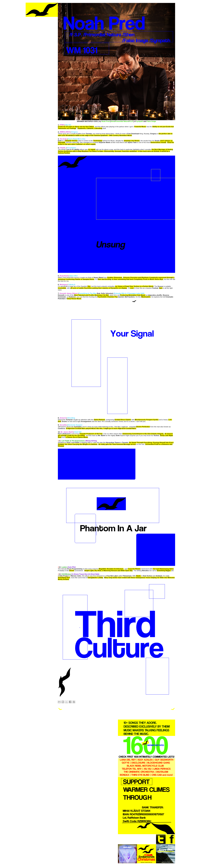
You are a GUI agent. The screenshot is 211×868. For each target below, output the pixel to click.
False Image (151, 121)
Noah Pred (106, 121)
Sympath (140, 121)
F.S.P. (131, 121)
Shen (113, 121)
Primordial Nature (122, 121)
